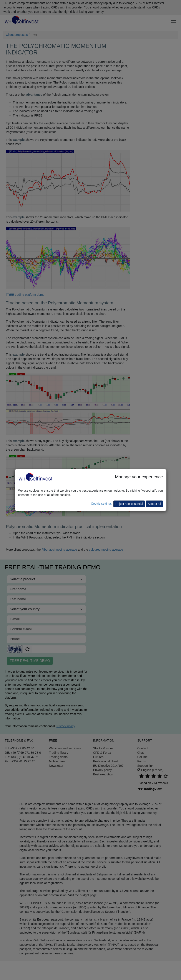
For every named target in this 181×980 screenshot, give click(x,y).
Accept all (154, 504)
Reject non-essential (129, 504)
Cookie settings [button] (101, 504)
